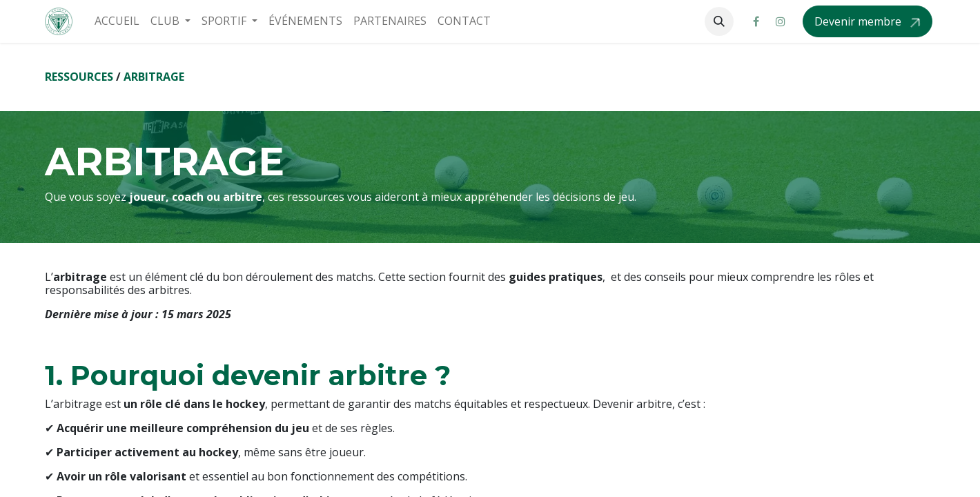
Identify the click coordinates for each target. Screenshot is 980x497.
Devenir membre (859, 21)
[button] (719, 21)
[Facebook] (756, 21)
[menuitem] (117, 21)
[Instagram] (781, 21)
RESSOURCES (79, 77)
